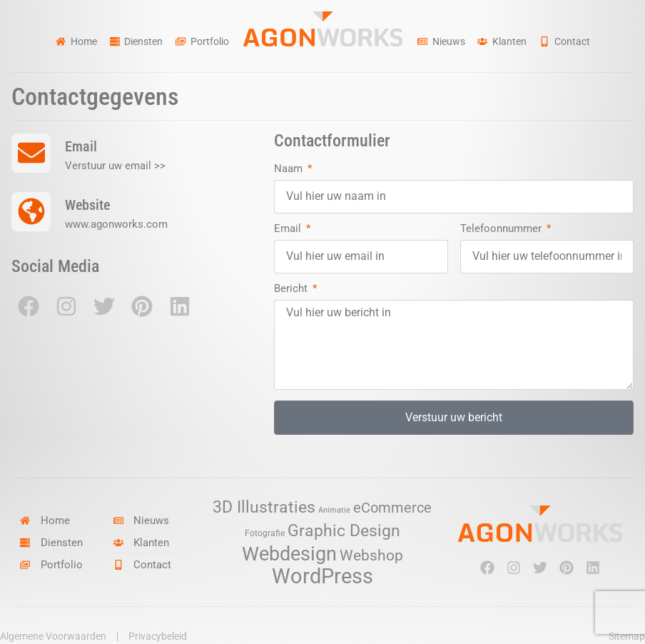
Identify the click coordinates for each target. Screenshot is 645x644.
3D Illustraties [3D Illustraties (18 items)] (264, 507)
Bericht (292, 289)
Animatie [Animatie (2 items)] (334, 510)
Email (289, 229)
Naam (290, 169)
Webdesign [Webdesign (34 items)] (289, 554)
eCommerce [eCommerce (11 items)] (392, 508)
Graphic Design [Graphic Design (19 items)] (344, 531)
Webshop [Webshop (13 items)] (371, 555)
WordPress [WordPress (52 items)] (322, 576)
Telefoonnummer (502, 229)
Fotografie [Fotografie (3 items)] (265, 533)
